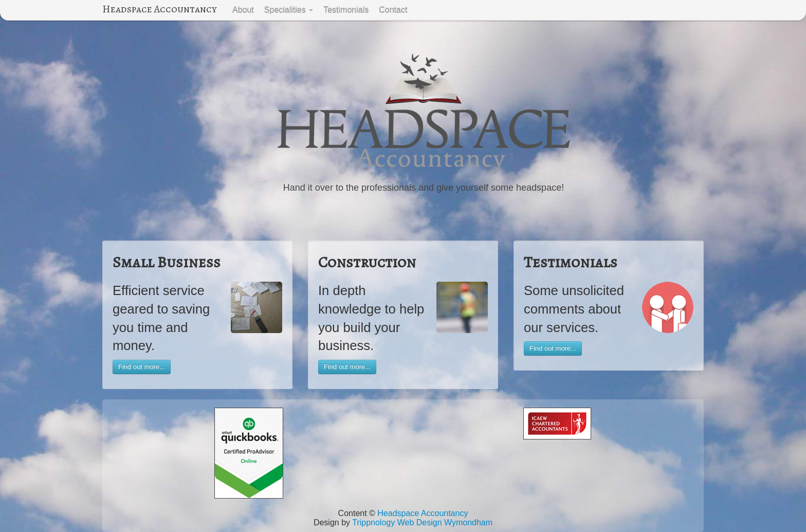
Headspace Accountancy (160, 9)
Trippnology (373, 522)
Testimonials (346, 10)
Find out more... (142, 367)
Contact (393, 10)
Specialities (289, 10)
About (243, 10)
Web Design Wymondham (445, 522)
